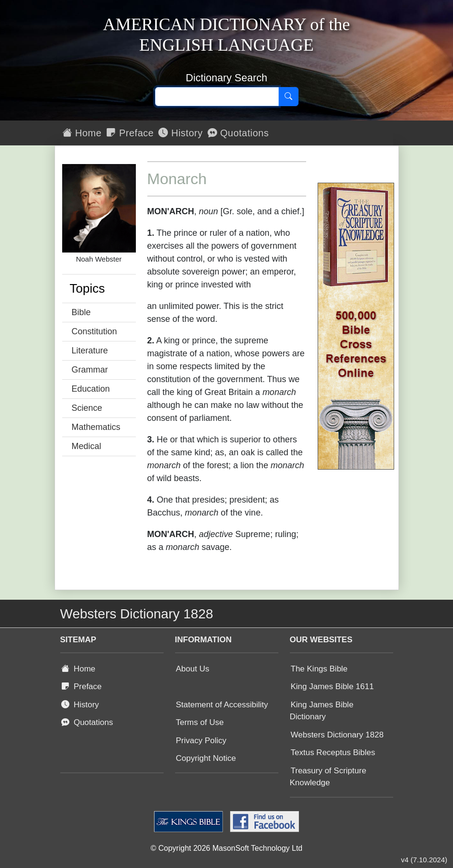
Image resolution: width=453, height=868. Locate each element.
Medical (87, 446)
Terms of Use (200, 722)
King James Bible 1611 (332, 687)
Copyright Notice (206, 758)
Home (82, 133)
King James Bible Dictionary (322, 711)
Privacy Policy (201, 741)
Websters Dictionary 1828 (337, 735)
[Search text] (217, 97)
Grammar (90, 370)
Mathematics (96, 427)
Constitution (94, 331)
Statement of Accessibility (222, 705)
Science (87, 408)
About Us (193, 669)
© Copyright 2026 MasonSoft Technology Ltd (226, 848)
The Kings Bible (319, 669)
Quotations (238, 133)
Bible (81, 312)
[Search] (288, 97)
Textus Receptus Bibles (333, 753)
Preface (130, 133)
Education (91, 389)
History (180, 133)
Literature (90, 351)
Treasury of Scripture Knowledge (328, 777)
